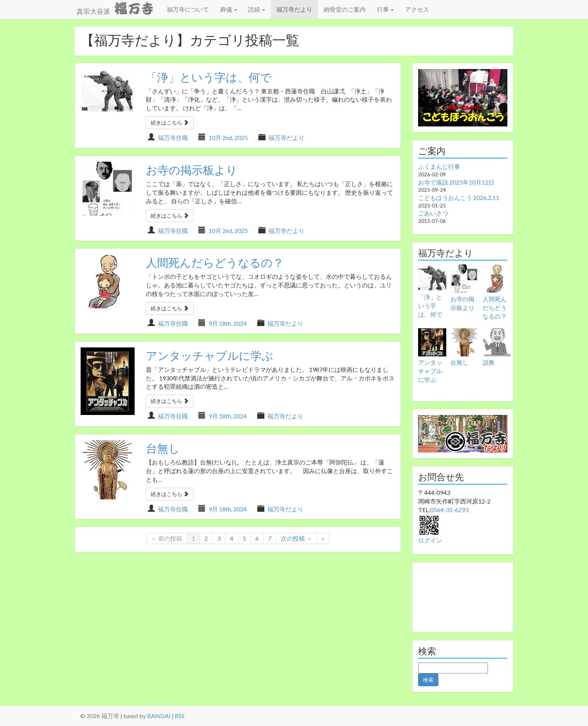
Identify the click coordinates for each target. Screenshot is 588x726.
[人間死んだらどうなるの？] (497, 279)
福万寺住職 (173, 138)
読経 (257, 9)
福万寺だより (294, 9)
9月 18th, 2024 (228, 323)
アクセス (417, 9)
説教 (489, 362)
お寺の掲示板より (192, 170)
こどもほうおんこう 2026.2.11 (459, 198)
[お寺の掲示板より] (464, 279)
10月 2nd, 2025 (228, 138)
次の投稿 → (296, 538)
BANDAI (159, 716)
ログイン (430, 540)
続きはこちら (170, 123)
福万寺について (188, 9)
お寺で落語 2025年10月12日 (456, 182)
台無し (163, 448)
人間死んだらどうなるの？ (215, 262)
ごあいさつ (433, 213)
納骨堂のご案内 (345, 9)
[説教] (497, 342)
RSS (180, 716)
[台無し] (464, 342)
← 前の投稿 (167, 538)
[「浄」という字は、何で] (432, 278)
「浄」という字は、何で (209, 77)
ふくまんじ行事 (439, 166)
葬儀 (229, 9)
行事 (385, 9)
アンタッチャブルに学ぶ (210, 355)
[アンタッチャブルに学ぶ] (432, 342)
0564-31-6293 (449, 510)
